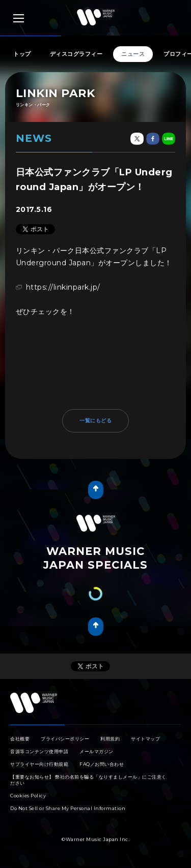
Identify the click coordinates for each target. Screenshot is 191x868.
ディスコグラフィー (76, 54)
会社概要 (20, 739)
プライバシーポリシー (65, 739)
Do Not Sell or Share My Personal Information (68, 808)
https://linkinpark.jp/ (63, 287)
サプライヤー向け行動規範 (39, 764)
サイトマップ (145, 739)
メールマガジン (97, 751)
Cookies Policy (28, 796)
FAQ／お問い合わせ (102, 764)
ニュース (133, 54)
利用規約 (110, 739)
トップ (22, 54)
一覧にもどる (95, 421)
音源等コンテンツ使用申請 (39, 751)
